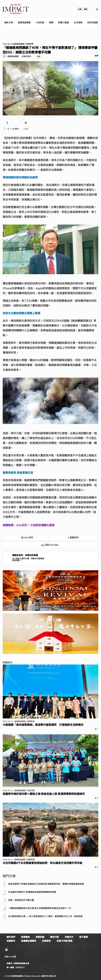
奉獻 (86, 9)
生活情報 (78, 22)
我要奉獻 (17, 560)
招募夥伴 (11, 941)
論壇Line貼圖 (10, 957)
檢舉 (96, 56)
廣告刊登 (54, 937)
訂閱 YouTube (50, 545)
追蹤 (39, 56)
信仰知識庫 (93, 22)
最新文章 (9, 22)
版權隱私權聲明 (29, 941)
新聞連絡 (25, 937)
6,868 (14, 129)
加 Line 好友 (25, 537)
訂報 (80, 9)
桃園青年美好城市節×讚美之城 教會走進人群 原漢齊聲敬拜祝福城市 (44, 794)
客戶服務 (84, 937)
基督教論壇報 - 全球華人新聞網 (16, 9)
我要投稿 (40, 937)
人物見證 (40, 22)
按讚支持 (73, 537)
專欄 (51, 22)
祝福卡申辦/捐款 (65, 941)
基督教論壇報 (24, 22)
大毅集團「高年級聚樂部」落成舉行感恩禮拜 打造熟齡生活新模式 (43, 725)
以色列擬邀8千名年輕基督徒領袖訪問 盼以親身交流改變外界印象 (42, 863)
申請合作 (69, 937)
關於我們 (11, 937)
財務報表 (46, 941)
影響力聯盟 (63, 22)
